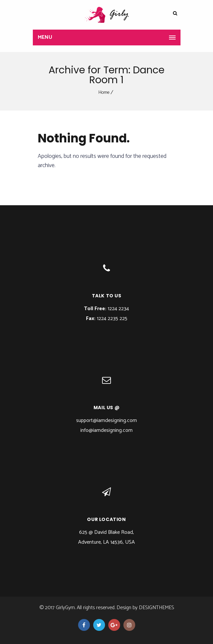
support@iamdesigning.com (106, 421)
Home (104, 93)
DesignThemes (156, 608)
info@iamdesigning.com (106, 430)
